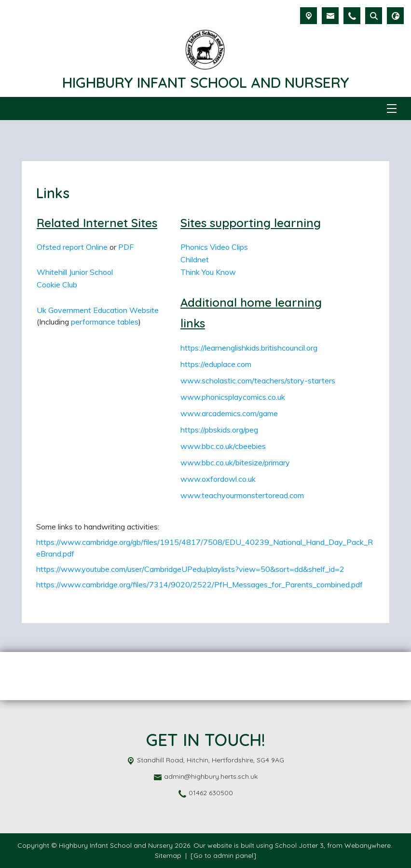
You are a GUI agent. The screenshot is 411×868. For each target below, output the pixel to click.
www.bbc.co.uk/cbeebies (223, 446)
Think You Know (208, 272)
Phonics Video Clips (214, 247)
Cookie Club (57, 285)
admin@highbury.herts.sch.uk (211, 776)
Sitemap (168, 855)
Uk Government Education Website (98, 310)
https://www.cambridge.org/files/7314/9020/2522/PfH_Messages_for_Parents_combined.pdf (199, 584)
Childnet (195, 259)
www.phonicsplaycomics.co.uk (233, 397)
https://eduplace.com (216, 364)
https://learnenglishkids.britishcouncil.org (249, 348)
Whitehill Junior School (75, 272)
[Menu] (392, 108)
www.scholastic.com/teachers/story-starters (258, 380)
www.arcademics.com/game (229, 413)
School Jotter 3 (299, 845)
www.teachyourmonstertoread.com (242, 495)
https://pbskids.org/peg (219, 430)
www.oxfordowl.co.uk (218, 479)
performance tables (105, 322)
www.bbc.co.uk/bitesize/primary (235, 462)
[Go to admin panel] (223, 855)
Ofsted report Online (72, 247)
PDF (126, 247)
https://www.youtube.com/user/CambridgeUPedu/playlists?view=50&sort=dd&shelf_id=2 (190, 569)
